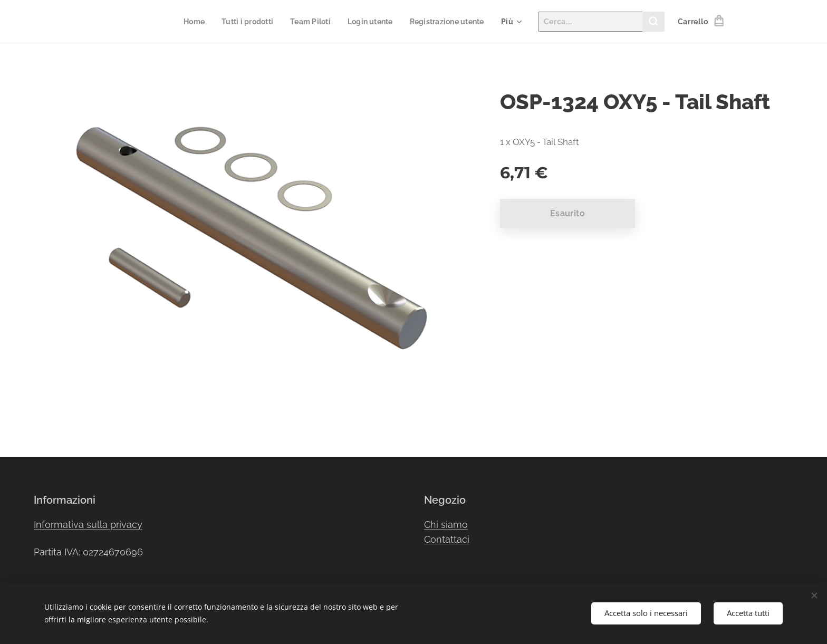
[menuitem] (182, 22)
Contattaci (447, 539)
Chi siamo (446, 525)
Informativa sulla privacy (88, 525)
